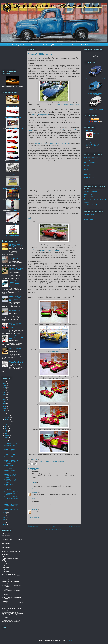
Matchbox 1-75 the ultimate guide (93, 197)
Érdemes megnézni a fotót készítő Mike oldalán (66, 104)
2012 (5, 413)
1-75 (39, 461)
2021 (5, 392)
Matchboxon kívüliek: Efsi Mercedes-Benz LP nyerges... (11, 493)
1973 (43, 461)
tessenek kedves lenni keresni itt (40, 114)
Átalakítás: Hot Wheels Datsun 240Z (15, 349)
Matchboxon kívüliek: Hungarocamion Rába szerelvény (15, 310)
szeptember (8, 422)
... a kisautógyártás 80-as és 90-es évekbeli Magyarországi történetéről (12, 187)
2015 (5, 406)
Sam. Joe (35, 460)
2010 (5, 515)
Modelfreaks (88, 172)
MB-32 (57, 461)
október (7, 420)
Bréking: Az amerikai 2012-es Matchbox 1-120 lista (11, 443)
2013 (5, 411)
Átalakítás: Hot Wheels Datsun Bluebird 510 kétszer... (10, 481)
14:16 (34, 498)
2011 (5, 513)
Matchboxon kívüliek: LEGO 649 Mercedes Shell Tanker (16, 362)
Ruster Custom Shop (90, 177)
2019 (5, 397)
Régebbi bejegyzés (74, 526)
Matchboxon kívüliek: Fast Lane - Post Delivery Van (16, 258)
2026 (5, 381)
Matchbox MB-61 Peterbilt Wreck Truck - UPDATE (11, 454)
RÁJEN (34, 483)
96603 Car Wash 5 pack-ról (12, 224)
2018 (5, 399)
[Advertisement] (13, 57)
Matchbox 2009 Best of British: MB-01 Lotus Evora (10, 476)
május (6, 431)
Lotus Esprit (44, 144)
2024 (5, 386)
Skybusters (87, 202)
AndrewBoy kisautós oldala (91, 157)
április (6, 433)
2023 (5, 388)
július (6, 426)
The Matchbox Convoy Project (92, 205)
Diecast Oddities (89, 220)
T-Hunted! (89, 131)
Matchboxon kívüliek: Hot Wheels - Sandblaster (11, 450)
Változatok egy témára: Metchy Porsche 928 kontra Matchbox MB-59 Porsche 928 (16, 299)
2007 (5, 522)
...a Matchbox (6, 117)
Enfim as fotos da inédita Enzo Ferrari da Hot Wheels (99, 134)
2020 (5, 395)
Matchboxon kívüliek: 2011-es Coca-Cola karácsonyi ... (12, 498)
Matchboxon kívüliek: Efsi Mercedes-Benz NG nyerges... (11, 462)
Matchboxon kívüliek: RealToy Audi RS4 (10, 446)
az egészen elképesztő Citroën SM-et (51, 251)
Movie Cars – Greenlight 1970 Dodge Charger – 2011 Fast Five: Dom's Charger (15, 325)
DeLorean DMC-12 (53, 144)
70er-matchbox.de (89, 214)
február (7, 438)
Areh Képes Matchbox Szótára (92, 191)
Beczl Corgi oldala (89, 160)
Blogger (70, 640)
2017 (5, 402)
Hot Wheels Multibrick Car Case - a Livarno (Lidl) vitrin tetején (16, 337)
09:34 (34, 489)
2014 (5, 408)
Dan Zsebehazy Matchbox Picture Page (95, 217)
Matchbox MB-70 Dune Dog (12, 509)
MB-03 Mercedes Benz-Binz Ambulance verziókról (15, 106)
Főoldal (7, 45)
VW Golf (67, 144)
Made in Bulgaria (89, 194)
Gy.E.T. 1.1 (53, 45)
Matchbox (52, 461)
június (6, 429)
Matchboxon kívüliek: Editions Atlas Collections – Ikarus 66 (16, 246)
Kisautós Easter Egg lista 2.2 (84, 45)
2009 (5, 517)
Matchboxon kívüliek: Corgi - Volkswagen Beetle (12, 471)
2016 (5, 404)
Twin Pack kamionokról (16, 117)
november (8, 417)
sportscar (62, 461)
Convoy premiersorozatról (16, 128)
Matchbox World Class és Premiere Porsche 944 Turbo (11, 506)
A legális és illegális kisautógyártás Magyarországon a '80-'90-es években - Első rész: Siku (16, 284)
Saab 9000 (61, 144)
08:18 (34, 514)
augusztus (8, 424)
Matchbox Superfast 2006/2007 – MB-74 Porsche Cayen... (10, 467)
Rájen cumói (88, 175)
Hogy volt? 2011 (9, 502)
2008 (5, 520)
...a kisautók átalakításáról (12, 235)
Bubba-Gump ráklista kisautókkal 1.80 (22, 45)
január (7, 440)
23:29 (34, 479)
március (7, 435)
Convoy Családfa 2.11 (41, 45)
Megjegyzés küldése (36, 517)
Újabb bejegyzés (33, 526)
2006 (5, 524)
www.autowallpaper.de (55, 352)
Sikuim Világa (88, 180)
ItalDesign (37, 144)
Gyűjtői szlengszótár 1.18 (66, 45)
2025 (5, 383)
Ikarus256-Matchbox (90, 163)
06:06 (34, 506)
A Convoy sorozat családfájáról (15, 161)
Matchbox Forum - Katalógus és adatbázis (95, 199)
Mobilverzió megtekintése (54, 529)
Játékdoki (87, 165)
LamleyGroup (90, 143)
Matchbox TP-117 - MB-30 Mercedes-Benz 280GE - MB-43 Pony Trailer (16, 270)
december (8, 415)
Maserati (47, 461)
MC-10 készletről (19, 199)
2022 (5, 390)
